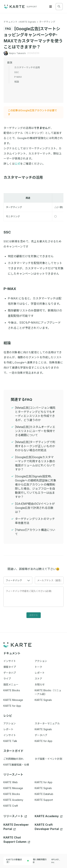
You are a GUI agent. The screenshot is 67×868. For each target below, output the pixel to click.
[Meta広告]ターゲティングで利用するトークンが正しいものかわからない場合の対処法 (35, 446)
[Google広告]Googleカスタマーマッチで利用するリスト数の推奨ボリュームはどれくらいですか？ (35, 463)
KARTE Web (11, 782)
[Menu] (51, 7)
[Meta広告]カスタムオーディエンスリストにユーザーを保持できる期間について (35, 431)
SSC (9, 232)
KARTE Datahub (44, 794)
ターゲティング (47, 22)
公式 (17, 164)
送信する (34, 615)
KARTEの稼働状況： (18, 861)
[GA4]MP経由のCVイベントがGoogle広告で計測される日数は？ (35, 508)
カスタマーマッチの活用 (25, 177)
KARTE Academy (13, 800)
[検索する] (59, 6)
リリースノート (15, 816)
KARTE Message (13, 788)
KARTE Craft (11, 806)
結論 (9, 343)
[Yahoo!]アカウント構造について (35, 532)
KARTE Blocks (12, 794)
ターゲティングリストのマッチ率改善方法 (35, 521)
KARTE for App (44, 782)
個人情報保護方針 (40, 861)
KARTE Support (44, 800)
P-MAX (12, 289)
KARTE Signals (28, 22)
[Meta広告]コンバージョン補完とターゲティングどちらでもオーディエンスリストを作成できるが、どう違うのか (35, 414)
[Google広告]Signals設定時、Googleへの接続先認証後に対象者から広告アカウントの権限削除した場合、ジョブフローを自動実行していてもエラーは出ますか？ (36, 487)
